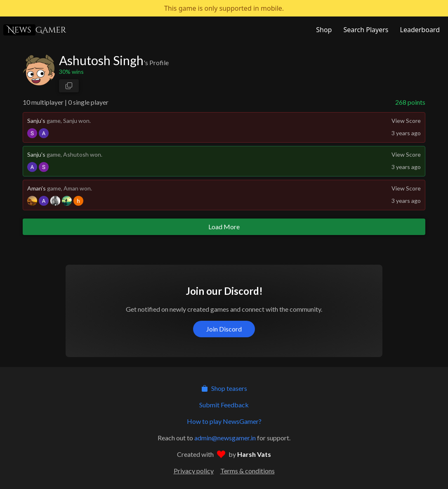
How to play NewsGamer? (224, 421)
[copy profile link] (69, 86)
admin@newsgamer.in (225, 438)
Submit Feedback (224, 405)
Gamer (35, 30)
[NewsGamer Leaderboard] (419, 30)
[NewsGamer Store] (323, 30)
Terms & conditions (248, 471)
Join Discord (224, 329)
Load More (224, 227)
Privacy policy (194, 471)
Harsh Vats (254, 454)
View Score (406, 121)
